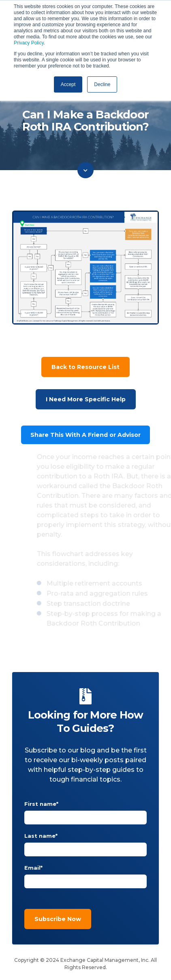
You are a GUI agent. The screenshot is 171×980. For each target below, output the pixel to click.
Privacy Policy (29, 43)
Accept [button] (68, 84)
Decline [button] (102, 84)
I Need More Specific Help (86, 399)
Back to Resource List (85, 367)
